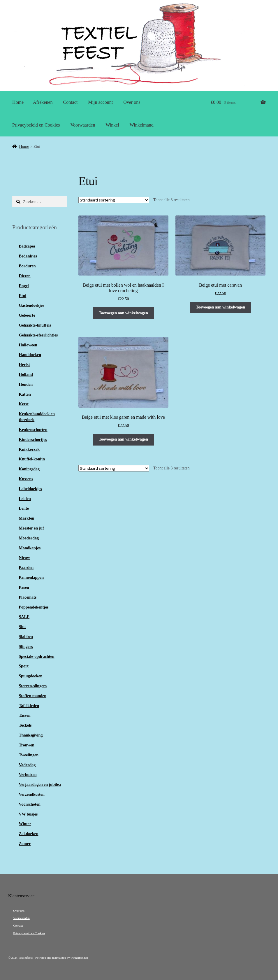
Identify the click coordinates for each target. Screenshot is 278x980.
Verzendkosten (32, 794)
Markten (27, 518)
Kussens (26, 479)
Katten (25, 394)
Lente (24, 508)
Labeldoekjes (30, 489)
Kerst (24, 404)
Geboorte (27, 315)
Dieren (25, 276)
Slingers (26, 647)
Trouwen (27, 745)
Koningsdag (29, 469)
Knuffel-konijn (32, 459)
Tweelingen (29, 755)
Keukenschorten (33, 430)
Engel (24, 286)
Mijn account (100, 102)
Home (18, 102)
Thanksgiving (31, 735)
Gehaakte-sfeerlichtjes (38, 335)
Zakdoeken (29, 834)
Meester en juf (31, 528)
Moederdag (29, 538)
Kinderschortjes (33, 440)
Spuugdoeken (31, 676)
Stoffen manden (33, 696)
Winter (25, 824)
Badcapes (27, 246)
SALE (24, 617)
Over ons (132, 102)
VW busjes (28, 814)
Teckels (25, 725)
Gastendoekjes (32, 305)
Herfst (24, 365)
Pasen (24, 587)
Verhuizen (28, 775)
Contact (71, 102)
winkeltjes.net (79, 958)
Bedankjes (28, 256)
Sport (24, 666)
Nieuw (24, 558)
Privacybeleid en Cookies (36, 125)
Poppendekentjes (34, 607)
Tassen (25, 715)
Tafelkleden (29, 706)
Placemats (28, 597)
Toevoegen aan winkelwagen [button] (123, 313)
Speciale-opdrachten (37, 656)
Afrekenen (43, 102)
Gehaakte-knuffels (35, 325)
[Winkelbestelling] (114, 200)
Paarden (26, 568)
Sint (22, 627)
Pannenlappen (31, 577)
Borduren (27, 266)
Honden (26, 384)
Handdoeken (30, 355)
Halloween (28, 345)
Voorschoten (30, 804)
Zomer (25, 844)
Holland (26, 375)
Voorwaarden (83, 125)
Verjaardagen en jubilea (40, 784)
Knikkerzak (29, 449)
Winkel (112, 125)
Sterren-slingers (33, 686)
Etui (23, 296)
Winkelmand (142, 125)
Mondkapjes (30, 548)
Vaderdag (27, 765)
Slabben (26, 637)
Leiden (25, 499)
